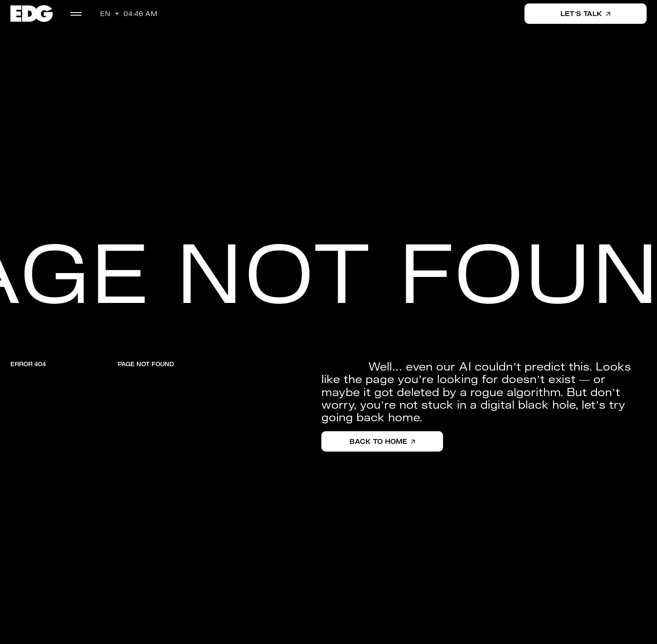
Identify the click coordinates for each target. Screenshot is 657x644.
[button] (109, 14)
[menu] (76, 14)
